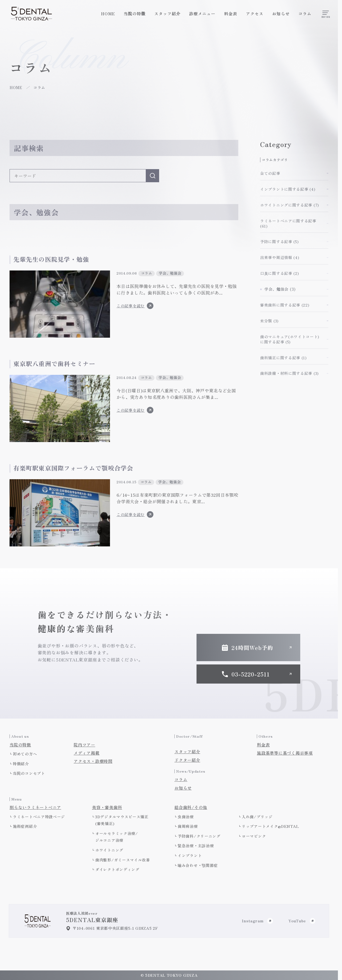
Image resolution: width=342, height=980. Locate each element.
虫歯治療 (186, 817)
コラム (305, 14)
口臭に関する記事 (279, 273)
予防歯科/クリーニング (199, 836)
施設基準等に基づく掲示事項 (285, 753)
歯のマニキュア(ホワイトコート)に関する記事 (290, 339)
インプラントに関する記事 (288, 189)
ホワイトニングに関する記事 (290, 205)
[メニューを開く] (326, 14)
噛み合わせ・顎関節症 (198, 865)
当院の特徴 (135, 14)
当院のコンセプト (29, 773)
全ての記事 (270, 173)
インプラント (190, 855)
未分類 (269, 321)
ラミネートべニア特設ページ (39, 817)
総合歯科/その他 (191, 807)
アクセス (255, 14)
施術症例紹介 (25, 826)
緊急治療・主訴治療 (196, 846)
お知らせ (281, 14)
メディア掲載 (87, 753)
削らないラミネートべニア (35, 807)
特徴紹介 (21, 764)
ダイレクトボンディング (117, 869)
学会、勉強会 (280, 289)
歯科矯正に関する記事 (283, 358)
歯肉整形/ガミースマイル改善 (123, 860)
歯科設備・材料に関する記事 (289, 373)
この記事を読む (135, 306)
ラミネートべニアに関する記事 (288, 223)
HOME (108, 14)
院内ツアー (84, 745)
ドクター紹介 (187, 760)
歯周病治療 (188, 826)
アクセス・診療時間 (93, 761)
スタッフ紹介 (167, 14)
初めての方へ (25, 754)
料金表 (231, 14)
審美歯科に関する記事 (285, 305)
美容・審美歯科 (107, 807)
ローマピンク (254, 836)
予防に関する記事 (279, 242)
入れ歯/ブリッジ (257, 817)
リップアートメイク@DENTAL (270, 826)
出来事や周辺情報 (280, 257)
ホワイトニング (109, 850)
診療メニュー (202, 14)
